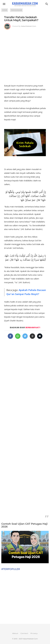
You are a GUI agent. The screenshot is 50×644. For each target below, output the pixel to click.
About (15, 633)
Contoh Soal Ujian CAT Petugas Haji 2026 (24, 525)
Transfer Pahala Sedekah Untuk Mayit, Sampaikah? (21, 19)
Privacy (34, 633)
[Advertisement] (25, 56)
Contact (24, 633)
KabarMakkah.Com (29, 26)
